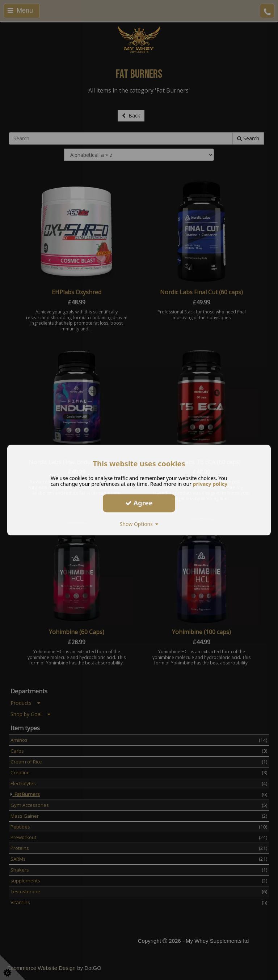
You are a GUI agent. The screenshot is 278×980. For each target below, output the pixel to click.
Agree (139, 503)
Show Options (139, 524)
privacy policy (210, 484)
